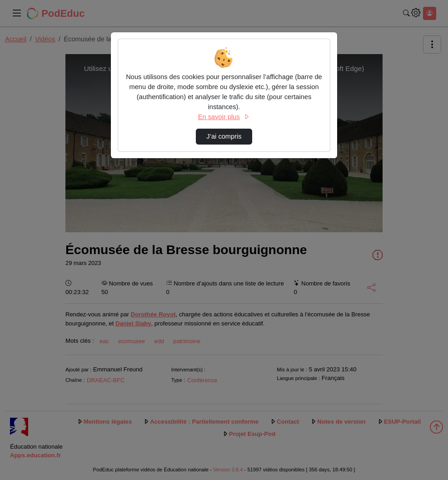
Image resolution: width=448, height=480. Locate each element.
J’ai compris (224, 136)
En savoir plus (224, 117)
